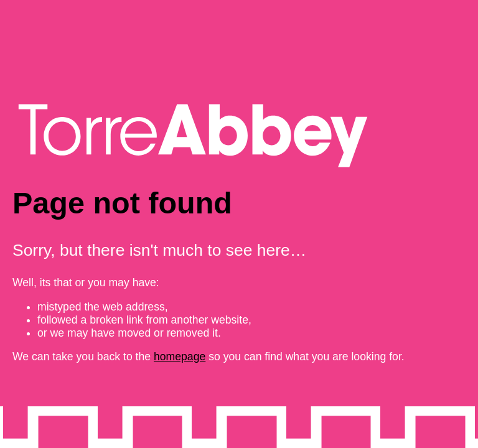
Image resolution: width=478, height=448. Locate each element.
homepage (180, 357)
